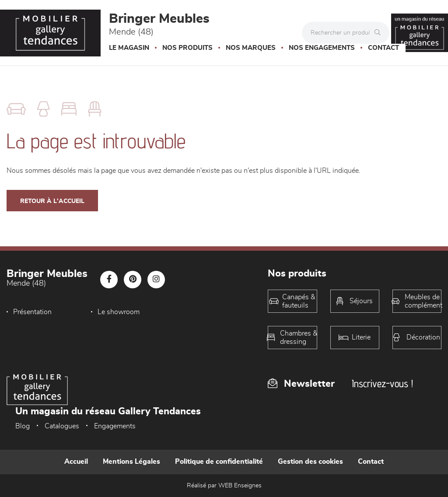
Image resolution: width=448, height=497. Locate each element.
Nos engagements (322, 48)
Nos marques (251, 48)
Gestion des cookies (310, 462)
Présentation (32, 312)
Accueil (76, 462)
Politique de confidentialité (219, 462)
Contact (383, 48)
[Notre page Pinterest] (133, 280)
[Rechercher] (380, 33)
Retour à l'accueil (52, 201)
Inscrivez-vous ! (382, 383)
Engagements (115, 426)
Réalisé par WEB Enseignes (224, 486)
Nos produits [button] (187, 48)
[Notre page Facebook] (109, 280)
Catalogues (62, 426)
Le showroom (115, 312)
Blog (23, 426)
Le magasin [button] (129, 48)
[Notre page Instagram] (156, 280)
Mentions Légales (131, 462)
